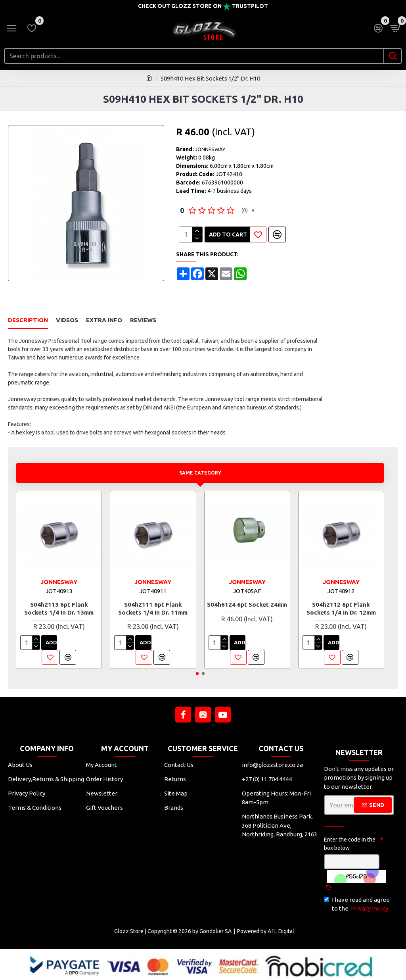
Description (28, 320)
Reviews (143, 320)
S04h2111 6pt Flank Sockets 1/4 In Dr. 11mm (153, 608)
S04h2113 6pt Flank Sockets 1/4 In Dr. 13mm (59, 608)
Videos (67, 320)
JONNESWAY (210, 149)
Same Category (200, 472)
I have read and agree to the (357, 905)
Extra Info (104, 320)
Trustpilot (250, 6)
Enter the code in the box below (350, 844)
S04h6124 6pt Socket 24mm (247, 604)
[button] (197, 674)
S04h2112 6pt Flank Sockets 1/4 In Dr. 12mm (341, 608)
